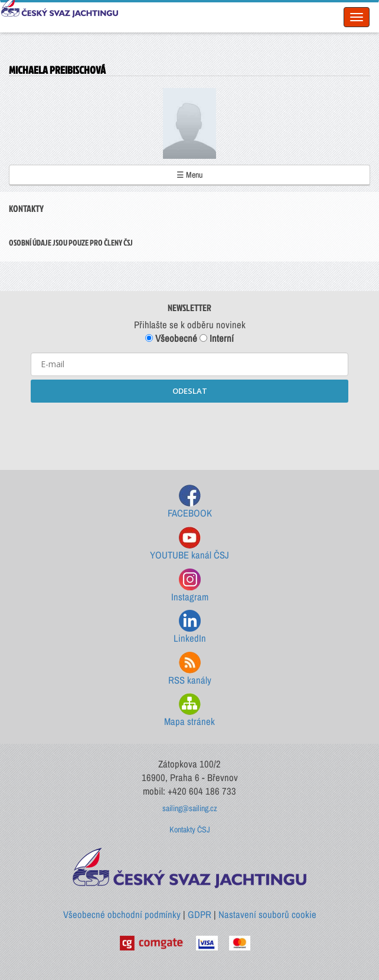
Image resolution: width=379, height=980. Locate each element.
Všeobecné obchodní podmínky (122, 914)
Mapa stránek (189, 710)
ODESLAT (190, 391)
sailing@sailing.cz (190, 808)
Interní (217, 338)
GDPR (200, 914)
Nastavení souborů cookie (267, 914)
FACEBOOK (190, 502)
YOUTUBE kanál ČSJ (189, 544)
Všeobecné (171, 338)
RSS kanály (190, 669)
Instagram (190, 586)
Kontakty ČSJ (190, 829)
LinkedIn (190, 627)
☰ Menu (189, 175)
